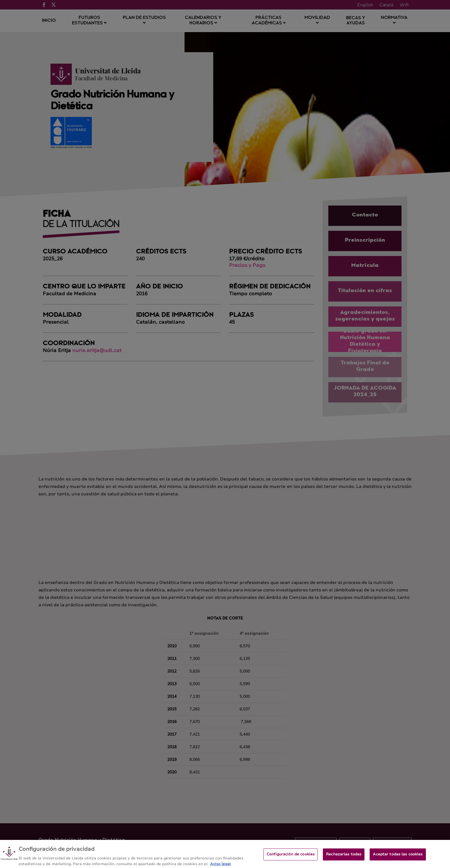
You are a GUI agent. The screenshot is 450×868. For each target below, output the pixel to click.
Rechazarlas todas (344, 857)
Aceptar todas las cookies (398, 857)
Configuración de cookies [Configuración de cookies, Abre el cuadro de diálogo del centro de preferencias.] (291, 857)
